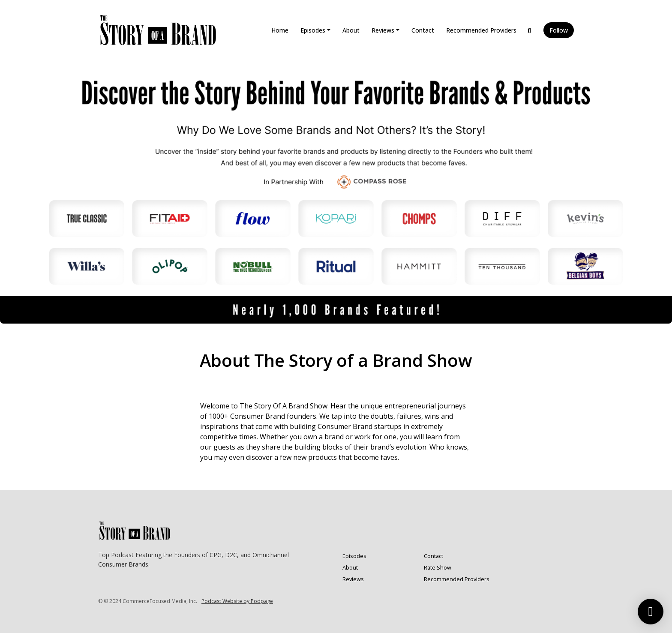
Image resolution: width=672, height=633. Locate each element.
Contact (423, 30)
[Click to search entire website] (530, 30)
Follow (559, 30)
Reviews (383, 30)
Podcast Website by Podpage (237, 601)
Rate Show (438, 567)
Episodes (313, 30)
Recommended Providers (481, 30)
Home (280, 30)
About (351, 30)
